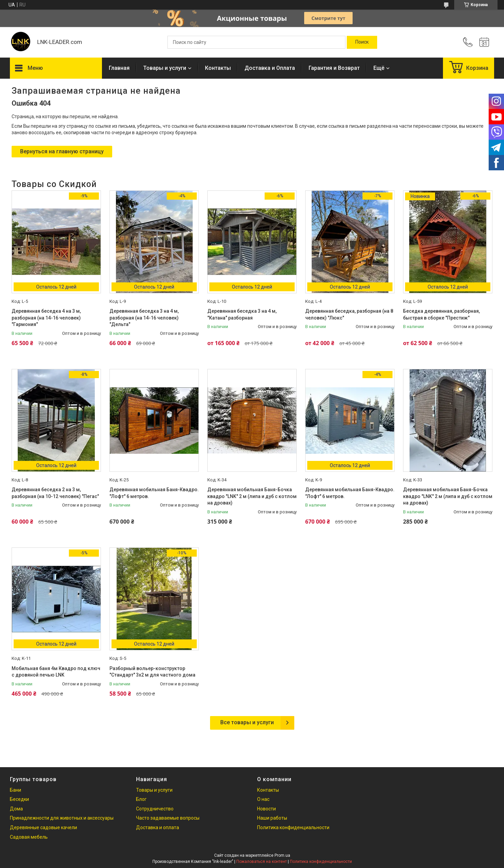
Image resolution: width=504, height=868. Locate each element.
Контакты (218, 68)
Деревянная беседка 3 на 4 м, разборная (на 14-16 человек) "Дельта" (144, 318)
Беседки (19, 799)
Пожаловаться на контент (262, 862)
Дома (16, 809)
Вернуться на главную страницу (62, 151)
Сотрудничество (155, 809)
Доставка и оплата (158, 827)
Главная (119, 68)
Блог (141, 799)
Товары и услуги (165, 68)
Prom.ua (282, 855)
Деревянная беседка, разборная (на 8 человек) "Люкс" (349, 314)
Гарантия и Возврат (334, 68)
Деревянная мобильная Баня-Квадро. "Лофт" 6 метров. (154, 493)
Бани (16, 790)
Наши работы (272, 818)
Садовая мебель (29, 837)
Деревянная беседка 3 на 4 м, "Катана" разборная (242, 314)
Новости (266, 809)
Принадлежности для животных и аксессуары (62, 818)
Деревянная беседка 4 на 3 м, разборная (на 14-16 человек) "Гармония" (46, 318)
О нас (263, 799)
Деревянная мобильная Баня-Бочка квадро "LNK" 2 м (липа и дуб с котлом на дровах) (252, 496)
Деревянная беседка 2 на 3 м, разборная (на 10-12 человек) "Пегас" (55, 493)
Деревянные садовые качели (43, 827)
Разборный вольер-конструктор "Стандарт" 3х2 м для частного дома (152, 672)
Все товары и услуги (247, 722)
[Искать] (362, 42)
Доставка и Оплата (270, 68)
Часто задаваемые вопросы (168, 818)
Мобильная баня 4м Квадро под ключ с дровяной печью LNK (56, 672)
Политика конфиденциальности (293, 827)
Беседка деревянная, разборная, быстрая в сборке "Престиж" (441, 314)
